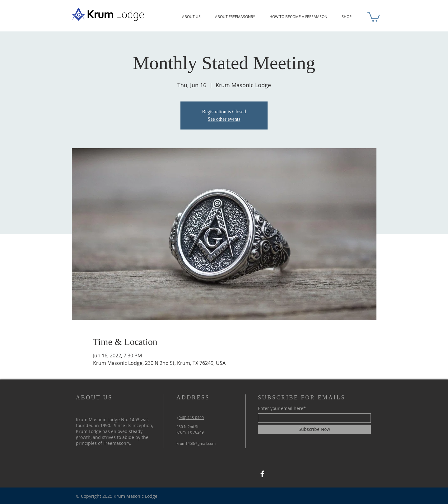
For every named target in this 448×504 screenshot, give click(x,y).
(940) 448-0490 (191, 417)
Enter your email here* (282, 408)
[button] (374, 16)
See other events (224, 119)
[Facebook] (262, 474)
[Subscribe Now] (314, 429)
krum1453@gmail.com (196, 443)
